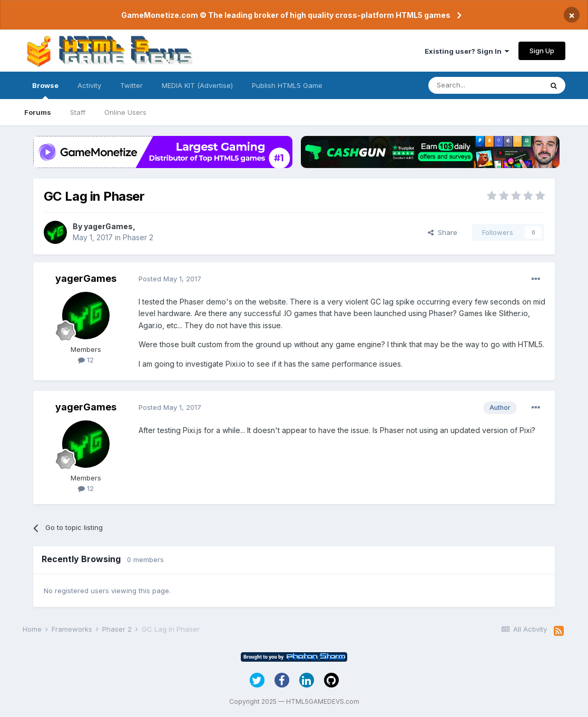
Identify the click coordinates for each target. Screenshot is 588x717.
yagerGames (108, 226)
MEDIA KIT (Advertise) (197, 85)
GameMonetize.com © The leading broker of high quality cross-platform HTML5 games (286, 15)
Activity (89, 85)
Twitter (131, 85)
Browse (45, 90)
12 (86, 360)
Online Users (125, 112)
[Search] (485, 85)
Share (443, 232)
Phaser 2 (138, 237)
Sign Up (542, 51)
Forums (38, 112)
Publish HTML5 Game (287, 85)
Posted (170, 279)
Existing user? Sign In (467, 51)
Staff (78, 112)
